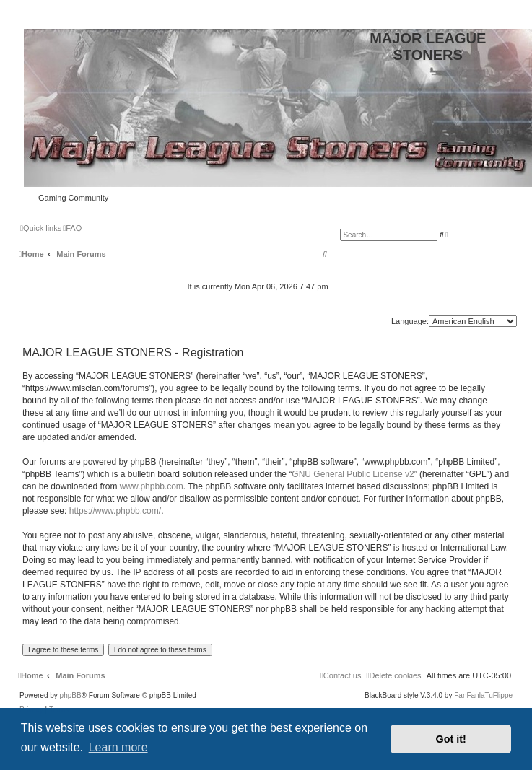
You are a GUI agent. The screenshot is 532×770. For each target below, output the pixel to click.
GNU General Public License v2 (353, 474)
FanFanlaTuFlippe (483, 696)
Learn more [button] (118, 747)
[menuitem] (499, 131)
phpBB (71, 696)
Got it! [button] (451, 739)
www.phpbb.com (152, 486)
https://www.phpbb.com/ (115, 511)
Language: (410, 321)
